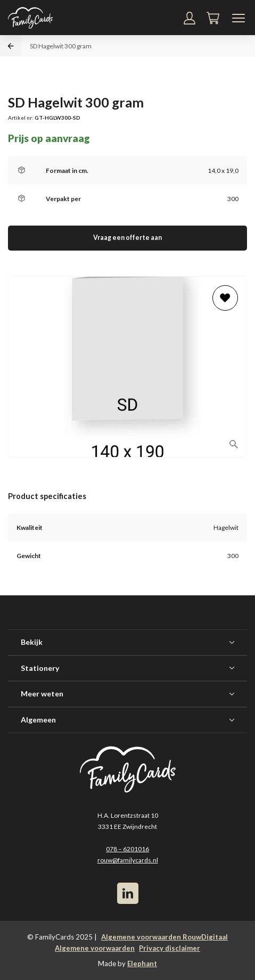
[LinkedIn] (128, 893)
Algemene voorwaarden (95, 948)
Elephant (142, 964)
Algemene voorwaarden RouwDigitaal (164, 937)
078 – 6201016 (127, 849)
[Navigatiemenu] (238, 18)
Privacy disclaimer (170, 948)
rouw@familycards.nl (128, 860)
